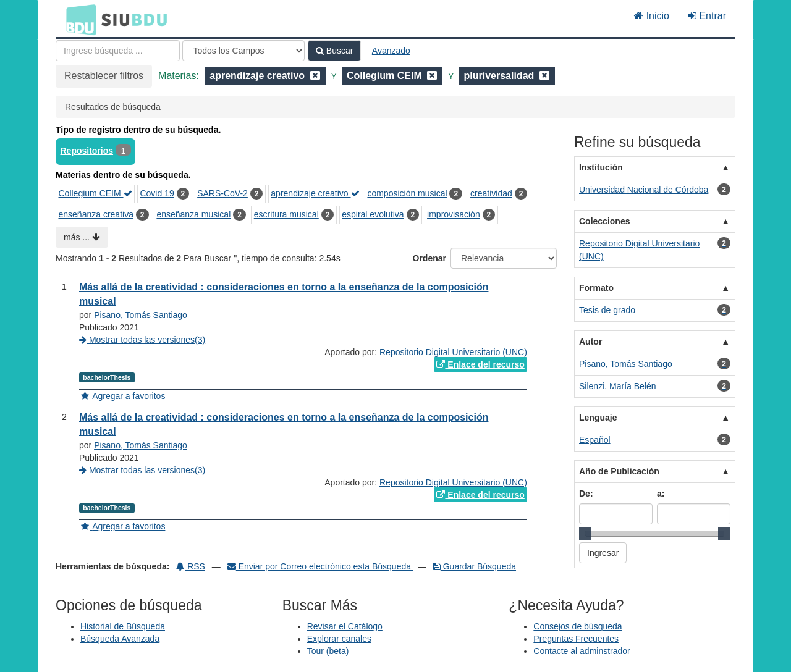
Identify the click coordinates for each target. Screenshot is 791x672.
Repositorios (87, 151)
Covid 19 (157, 193)
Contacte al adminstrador (582, 651)
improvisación (454, 214)
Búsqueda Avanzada (120, 639)
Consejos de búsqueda (577, 626)
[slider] (585, 534)
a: (661, 493)
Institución (601, 167)
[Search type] (243, 51)
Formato (596, 288)
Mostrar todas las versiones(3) (142, 340)
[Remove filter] (315, 76)
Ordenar (429, 258)
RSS (191, 566)
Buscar (334, 51)
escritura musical (286, 214)
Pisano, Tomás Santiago (141, 315)
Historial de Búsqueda (123, 626)
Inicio (652, 16)
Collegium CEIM (95, 193)
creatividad (491, 193)
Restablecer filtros (104, 76)
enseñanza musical (193, 214)
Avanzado (391, 51)
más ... (82, 237)
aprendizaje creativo (315, 193)
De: (586, 493)
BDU (78, 19)
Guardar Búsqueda (475, 566)
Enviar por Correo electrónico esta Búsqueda (320, 566)
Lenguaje (598, 418)
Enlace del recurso (480, 364)
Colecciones (604, 221)
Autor (590, 342)
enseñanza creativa (96, 214)
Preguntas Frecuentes (576, 639)
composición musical (407, 193)
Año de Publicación (619, 471)
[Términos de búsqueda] (118, 51)
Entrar (707, 16)
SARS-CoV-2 (222, 193)
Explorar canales (339, 639)
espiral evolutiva (373, 214)
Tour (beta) (328, 651)
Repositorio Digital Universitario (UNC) (453, 352)
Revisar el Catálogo (345, 626)
